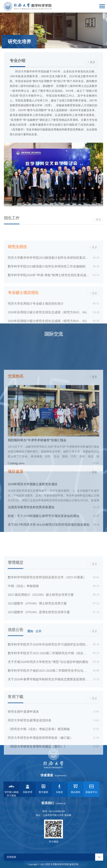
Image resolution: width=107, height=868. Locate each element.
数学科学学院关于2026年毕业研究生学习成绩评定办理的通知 (50, 673)
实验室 (59, 788)
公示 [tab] (38, 660)
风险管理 (28, 788)
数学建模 (43, 788)
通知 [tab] (30, 660)
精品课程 (76, 788)
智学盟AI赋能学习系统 (12, 790)
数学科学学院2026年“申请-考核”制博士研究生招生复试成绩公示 (52, 295)
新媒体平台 (91, 788)
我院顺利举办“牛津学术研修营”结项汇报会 (37, 485)
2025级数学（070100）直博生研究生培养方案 (39, 641)
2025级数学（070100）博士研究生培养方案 (37, 632)
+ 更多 (91, 62)
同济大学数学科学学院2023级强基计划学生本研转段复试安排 (50, 277)
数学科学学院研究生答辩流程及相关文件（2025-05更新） (47, 606)
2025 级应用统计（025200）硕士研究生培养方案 (41, 624)
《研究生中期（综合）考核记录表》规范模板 (39, 758)
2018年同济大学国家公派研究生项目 (33, 515)
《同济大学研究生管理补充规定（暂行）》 (37, 775)
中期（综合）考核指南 (23, 615)
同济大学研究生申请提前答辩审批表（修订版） (40, 767)
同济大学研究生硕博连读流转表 (30, 749)
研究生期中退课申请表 (23, 741)
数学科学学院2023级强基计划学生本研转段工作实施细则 (47, 286)
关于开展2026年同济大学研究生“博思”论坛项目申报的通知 (48, 691)
